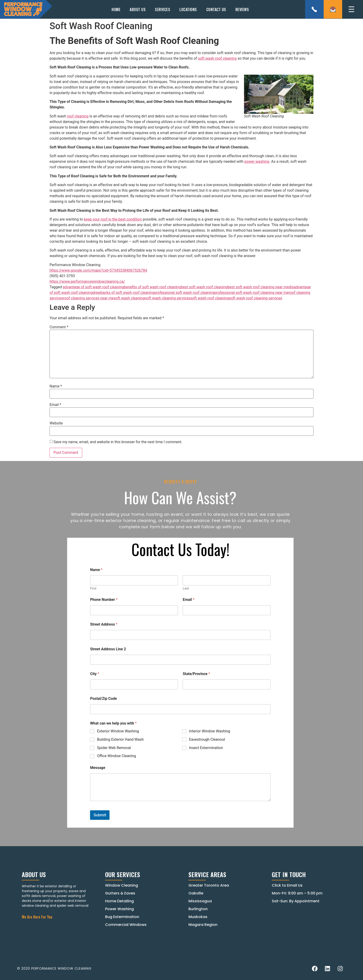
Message (98, 768)
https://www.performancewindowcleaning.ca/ (87, 281)
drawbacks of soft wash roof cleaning (124, 293)
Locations (188, 9)
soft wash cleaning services (167, 298)
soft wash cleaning (129, 298)
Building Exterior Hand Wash (120, 739)
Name (56, 386)
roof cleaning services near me (88, 298)
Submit (100, 815)
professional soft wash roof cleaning (184, 293)
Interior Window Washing (210, 731)
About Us (138, 9)
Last (186, 588)
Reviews (242, 9)
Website (56, 423)
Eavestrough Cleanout (207, 739)
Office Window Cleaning (117, 756)
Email (55, 405)
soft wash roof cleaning (217, 58)
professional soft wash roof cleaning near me (252, 293)
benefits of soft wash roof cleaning (152, 287)
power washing (257, 161)
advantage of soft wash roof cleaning (93, 287)
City (95, 674)
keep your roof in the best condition (113, 219)
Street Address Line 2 (108, 649)
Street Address (104, 624)
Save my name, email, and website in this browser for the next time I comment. (118, 442)
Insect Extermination (206, 748)
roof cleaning (78, 116)
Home (116, 9)
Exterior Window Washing (118, 731)
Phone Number (104, 600)
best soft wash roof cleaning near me (258, 287)
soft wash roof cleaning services (256, 298)
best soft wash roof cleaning (204, 287)
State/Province (196, 674)
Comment (59, 327)
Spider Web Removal (114, 748)
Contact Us (216, 9)
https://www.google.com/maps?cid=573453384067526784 (98, 270)
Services (163, 9)
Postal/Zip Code (103, 699)
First (93, 588)
